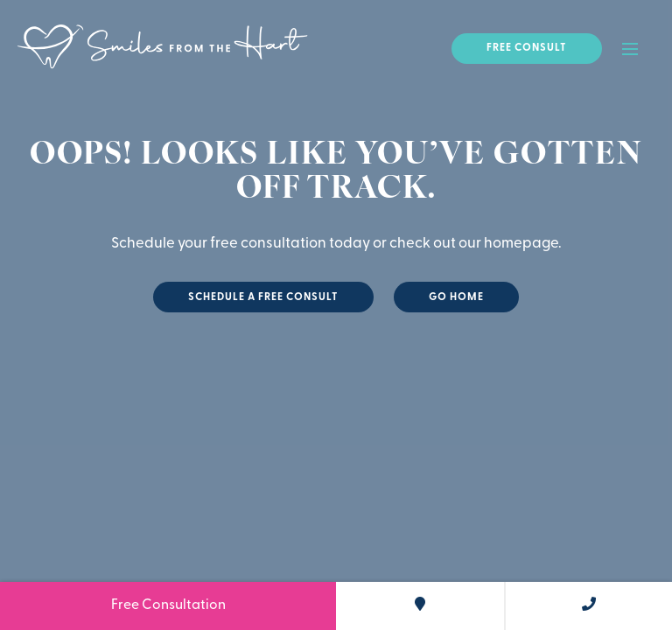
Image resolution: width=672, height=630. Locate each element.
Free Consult (527, 48)
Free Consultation (168, 605)
